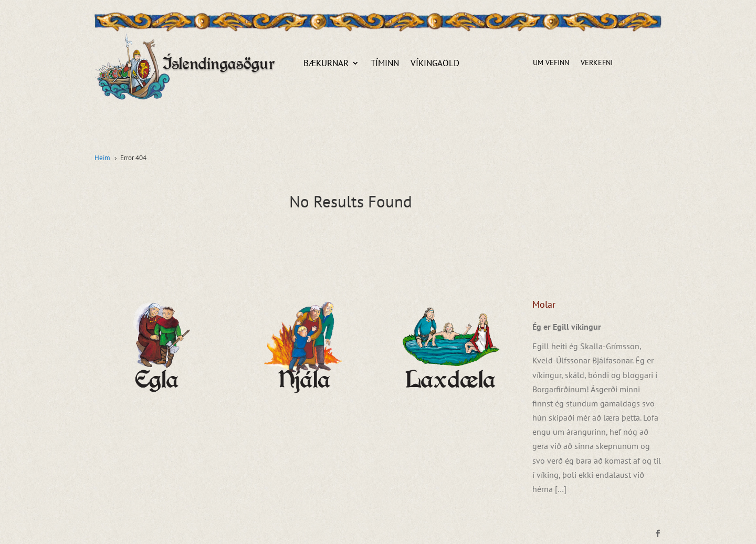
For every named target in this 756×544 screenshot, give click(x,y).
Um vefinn (551, 63)
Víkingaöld (435, 64)
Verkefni (597, 63)
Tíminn (385, 64)
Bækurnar (326, 64)
